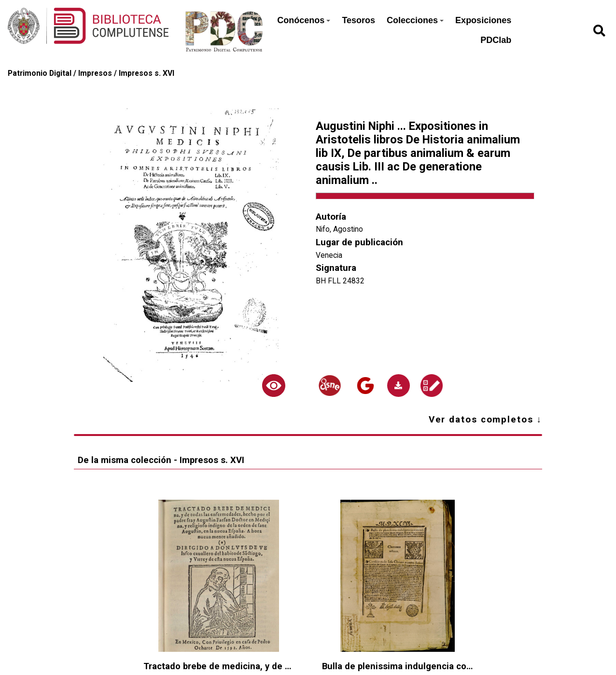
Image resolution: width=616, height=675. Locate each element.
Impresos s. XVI (147, 73)
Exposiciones (483, 20)
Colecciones (415, 20)
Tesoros (358, 20)
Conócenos (304, 20)
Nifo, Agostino (339, 229)
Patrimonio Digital (40, 73)
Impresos (95, 73)
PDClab (496, 40)
